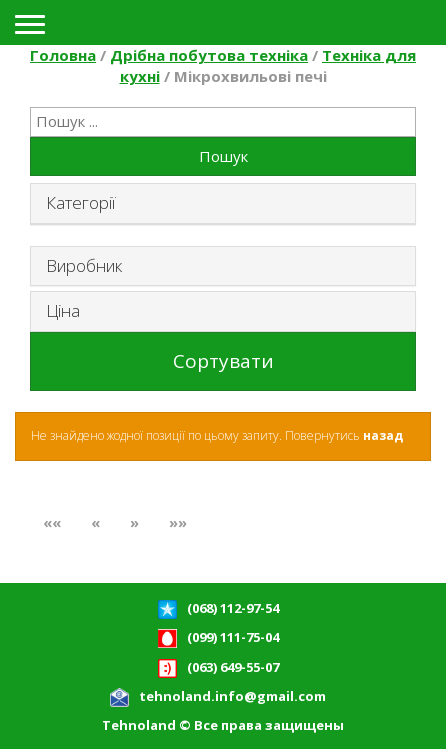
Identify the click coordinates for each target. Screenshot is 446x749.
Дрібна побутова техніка (209, 55)
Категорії (80, 202)
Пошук (223, 156)
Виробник (84, 265)
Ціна (63, 310)
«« (52, 522)
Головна (63, 55)
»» (178, 522)
